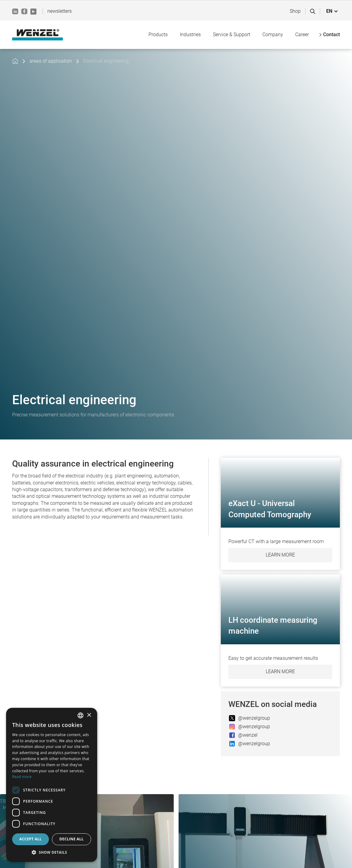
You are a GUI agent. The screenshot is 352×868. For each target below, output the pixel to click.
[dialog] (52, 785)
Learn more (280, 555)
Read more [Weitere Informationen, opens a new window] (22, 777)
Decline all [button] (72, 839)
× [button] (89, 715)
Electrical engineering (106, 61)
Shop (295, 11)
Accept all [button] (31, 839)
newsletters (60, 11)
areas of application (51, 61)
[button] (332, 11)
